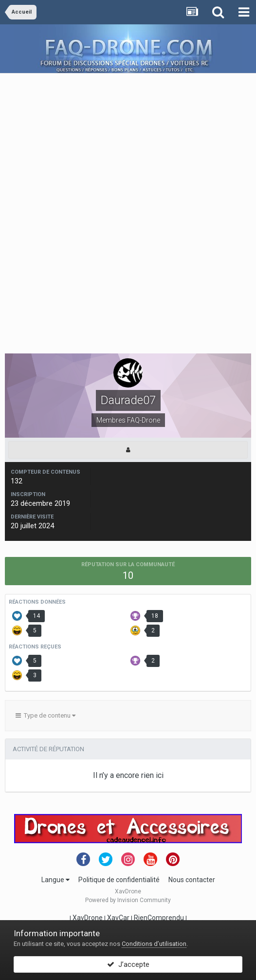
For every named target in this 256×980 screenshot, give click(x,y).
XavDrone (88, 918)
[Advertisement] (128, 142)
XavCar (118, 918)
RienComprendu (159, 918)
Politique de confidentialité (119, 880)
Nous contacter (192, 880)
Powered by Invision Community (128, 900)
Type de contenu (46, 715)
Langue (55, 880)
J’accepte (128, 964)
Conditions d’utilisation (154, 944)
